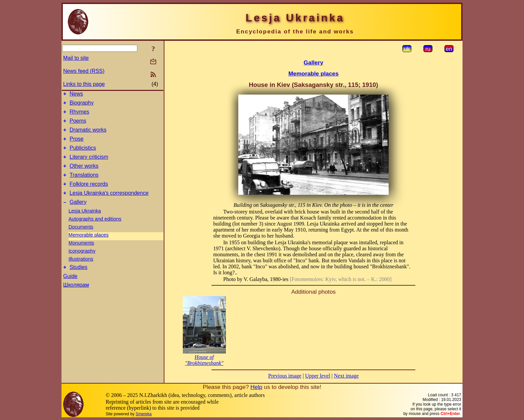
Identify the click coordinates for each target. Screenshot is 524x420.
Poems (78, 125)
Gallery (78, 215)
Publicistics (83, 155)
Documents (81, 240)
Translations (84, 185)
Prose (77, 145)
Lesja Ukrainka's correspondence (109, 205)
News (76, 95)
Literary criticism (89, 165)
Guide (70, 290)
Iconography (82, 264)
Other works (84, 175)
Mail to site (76, 58)
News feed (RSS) (84, 71)
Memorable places (89, 248)
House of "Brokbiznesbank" (204, 360)
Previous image (285, 376)
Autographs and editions (95, 232)
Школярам (76, 299)
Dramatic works (88, 135)
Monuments (81, 256)
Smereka (144, 414)
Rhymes (79, 115)
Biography (82, 105)
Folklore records (89, 195)
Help (256, 387)
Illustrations (81, 272)
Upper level (318, 376)
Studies (78, 281)
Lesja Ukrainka (85, 224)
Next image (346, 376)
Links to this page (84, 84)
